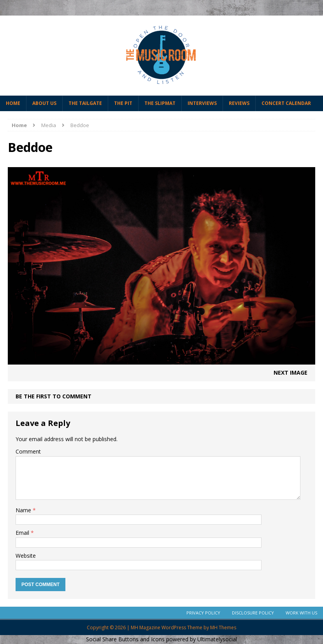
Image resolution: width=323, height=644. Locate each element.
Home (13, 103)
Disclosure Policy (253, 613)
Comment (28, 451)
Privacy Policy (203, 613)
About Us (44, 103)
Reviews (239, 103)
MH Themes (223, 627)
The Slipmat (160, 103)
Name (24, 510)
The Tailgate (85, 103)
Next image (291, 373)
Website (26, 556)
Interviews (202, 103)
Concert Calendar (286, 103)
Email (23, 533)
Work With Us (301, 613)
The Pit (123, 103)
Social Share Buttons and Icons (125, 639)
